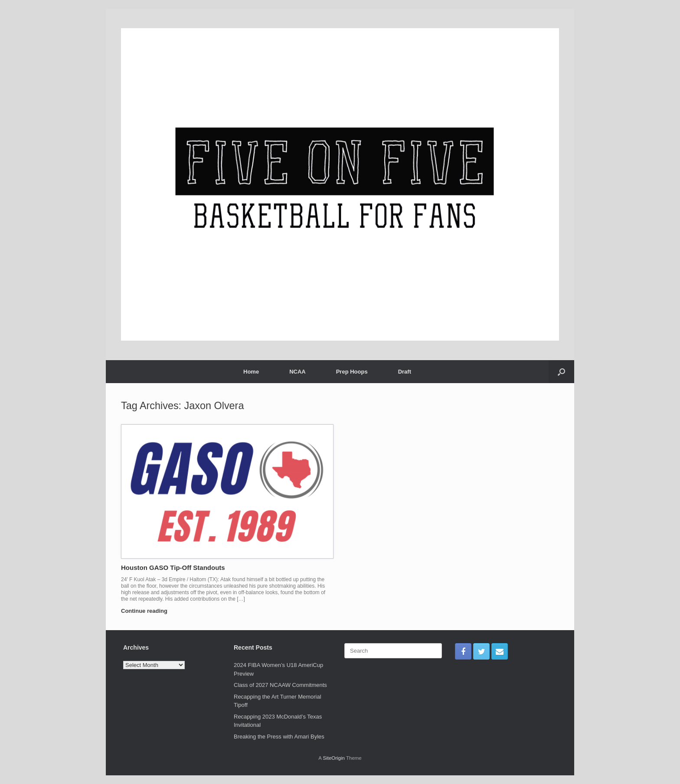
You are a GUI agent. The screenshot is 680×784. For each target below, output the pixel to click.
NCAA (297, 372)
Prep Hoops (352, 372)
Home (251, 372)
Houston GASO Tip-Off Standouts (173, 568)
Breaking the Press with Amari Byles (279, 737)
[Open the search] (561, 372)
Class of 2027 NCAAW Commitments (280, 685)
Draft (405, 372)
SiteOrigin (334, 758)
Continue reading (147, 611)
